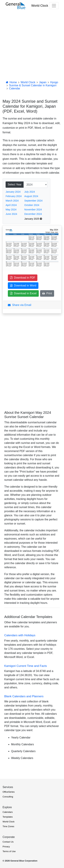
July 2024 (30, 192)
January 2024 (13, 192)
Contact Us (8, 842)
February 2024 (14, 196)
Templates (8, 817)
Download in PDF (23, 278)
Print (47, 293)
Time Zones (8, 826)
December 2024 (33, 214)
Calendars (8, 812)
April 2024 (11, 205)
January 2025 (33, 219)
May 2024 (11, 210)
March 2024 (12, 201)
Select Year (15, 184)
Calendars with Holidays (20, 635)
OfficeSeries (9, 792)
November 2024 (33, 210)
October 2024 (32, 205)
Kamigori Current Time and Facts (26, 666)
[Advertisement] (32, 45)
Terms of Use (9, 851)
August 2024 (31, 196)
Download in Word (23, 285)
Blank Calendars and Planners (24, 696)
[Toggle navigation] (54, 6)
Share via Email (20, 305)
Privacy (6, 847)
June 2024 (11, 214)
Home (11, 82)
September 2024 (33, 201)
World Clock (40, 6)
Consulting (8, 797)
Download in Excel (23, 293)
